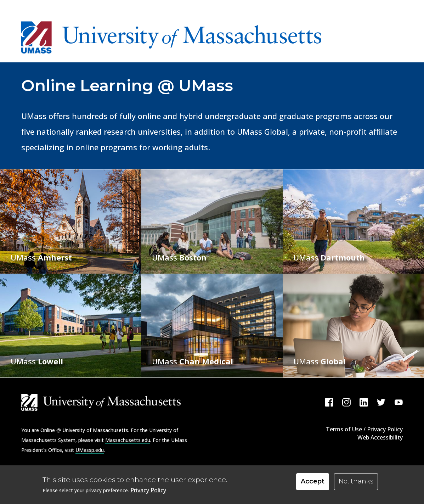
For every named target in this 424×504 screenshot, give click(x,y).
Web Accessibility (380, 437)
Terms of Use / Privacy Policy (364, 429)
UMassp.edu (90, 450)
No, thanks (356, 483)
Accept (313, 483)
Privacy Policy (148, 492)
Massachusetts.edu (128, 440)
